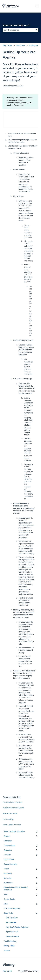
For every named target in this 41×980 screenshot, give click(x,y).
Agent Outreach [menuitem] (12, 932)
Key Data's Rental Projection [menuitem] (17, 927)
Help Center (7, 45)
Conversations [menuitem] (9, 846)
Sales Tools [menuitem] (8, 913)
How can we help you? (16, 25)
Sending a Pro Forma (10, 813)
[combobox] (18, 30)
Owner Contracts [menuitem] (10, 864)
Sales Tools (20, 45)
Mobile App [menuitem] (8, 873)
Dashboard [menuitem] (8, 841)
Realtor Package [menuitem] (13, 936)
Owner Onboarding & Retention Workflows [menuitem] (16, 889)
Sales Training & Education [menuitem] (14, 831)
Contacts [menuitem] (7, 855)
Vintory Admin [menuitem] (9, 946)
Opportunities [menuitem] (9, 859)
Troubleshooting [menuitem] (10, 941)
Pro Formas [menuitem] (11, 922)
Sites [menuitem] (6, 895)
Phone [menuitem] (6, 869)
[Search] (36, 30)
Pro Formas (33, 45)
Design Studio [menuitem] (9, 899)
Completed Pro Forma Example (13, 808)
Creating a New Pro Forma (12, 825)
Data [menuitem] (6, 904)
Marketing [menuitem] (8, 878)
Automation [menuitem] (8, 883)
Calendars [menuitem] (8, 850)
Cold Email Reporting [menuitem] (12, 908)
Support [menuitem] (7, 950)
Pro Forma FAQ (8, 819)
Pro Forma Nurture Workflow (12, 802)
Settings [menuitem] (7, 836)
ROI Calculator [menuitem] (12, 918)
